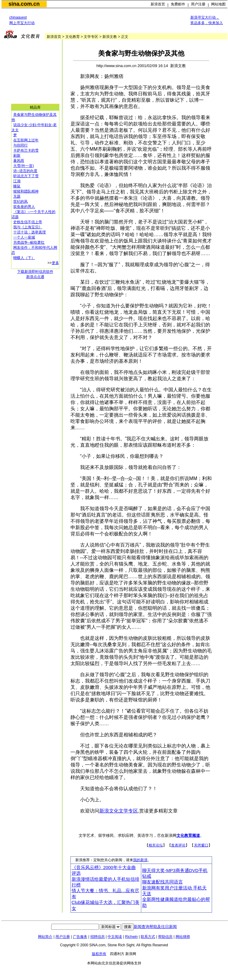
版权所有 (99, 954)
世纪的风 (20, 202)
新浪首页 (158, 4)
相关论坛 (156, 845)
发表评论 (178, 845)
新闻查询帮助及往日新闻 (155, 927)
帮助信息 (165, 937)
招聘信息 (98, 937)
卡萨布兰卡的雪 (26, 150)
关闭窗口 (201, 845)
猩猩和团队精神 (26, 191)
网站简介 (45, 937)
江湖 (17, 181)
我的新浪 (140, 860)
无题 (17, 196)
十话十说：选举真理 (30, 232)
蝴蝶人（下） (24, 258)
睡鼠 (17, 186)
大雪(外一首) (23, 166)
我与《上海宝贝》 (28, 227)
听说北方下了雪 (26, 176)
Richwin (131, 937)
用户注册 (198, 4)
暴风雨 (19, 161)
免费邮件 (178, 4)
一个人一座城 (24, 237)
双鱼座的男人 (24, 207)
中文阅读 (115, 937)
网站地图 (218, 4)
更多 (55, 263)
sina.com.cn (24, 4)
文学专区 (91, 37)
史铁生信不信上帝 (28, 222)
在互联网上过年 (26, 140)
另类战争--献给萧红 (29, 242)
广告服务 (80, 937)
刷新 (17, 156)
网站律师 (183, 937)
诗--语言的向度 (25, 171)
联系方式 (148, 937)
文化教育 (73, 37)
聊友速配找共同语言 (162, 882)
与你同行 (20, 145)
